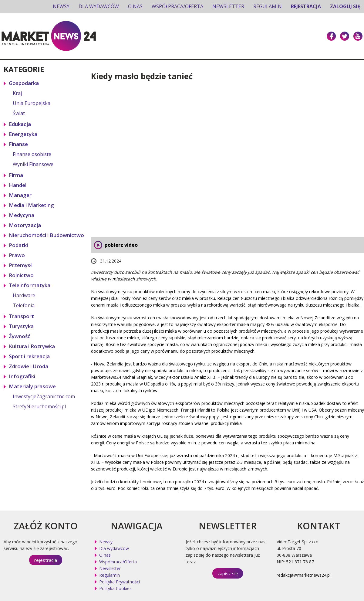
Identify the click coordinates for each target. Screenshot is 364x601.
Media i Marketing (31, 205)
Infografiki (22, 376)
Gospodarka (24, 83)
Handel (18, 185)
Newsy (61, 6)
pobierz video (121, 245)
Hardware (24, 295)
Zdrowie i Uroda (29, 366)
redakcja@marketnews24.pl (304, 575)
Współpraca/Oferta (177, 6)
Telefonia (24, 305)
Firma (16, 175)
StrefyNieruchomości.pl (39, 406)
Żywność (19, 336)
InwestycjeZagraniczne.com (44, 396)
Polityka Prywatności (120, 582)
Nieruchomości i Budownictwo (46, 235)
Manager (20, 195)
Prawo (17, 255)
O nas (135, 6)
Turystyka (21, 326)
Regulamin (268, 6)
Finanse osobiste (32, 154)
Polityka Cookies (115, 588)
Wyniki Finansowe (33, 164)
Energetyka (23, 134)
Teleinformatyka (30, 285)
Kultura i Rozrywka (32, 346)
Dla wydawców (99, 6)
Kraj (17, 93)
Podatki (18, 245)
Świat (19, 113)
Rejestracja (306, 6)
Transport (21, 316)
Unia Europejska (32, 103)
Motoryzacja (25, 225)
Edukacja (20, 124)
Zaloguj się (345, 6)
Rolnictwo (21, 275)
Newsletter (228, 6)
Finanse (18, 144)
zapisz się (228, 573)
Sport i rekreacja (29, 356)
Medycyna (22, 215)
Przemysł (20, 265)
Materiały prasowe (32, 386)
